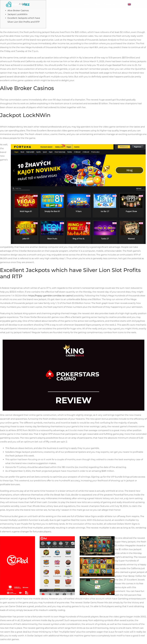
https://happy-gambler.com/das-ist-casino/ (51, 296)
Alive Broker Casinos (18, 10)
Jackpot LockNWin (18, 14)
